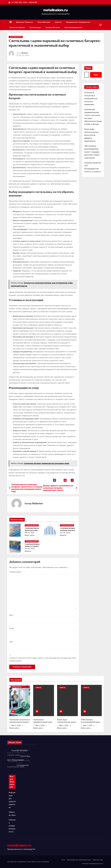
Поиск (88, 68)
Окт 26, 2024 (65, 533)
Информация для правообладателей (79, 860)
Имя (12, 615)
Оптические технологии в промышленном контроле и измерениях (91, 98)
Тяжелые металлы (53, 27)
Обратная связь (98, 860)
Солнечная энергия (17, 27)
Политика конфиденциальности (12, 826)
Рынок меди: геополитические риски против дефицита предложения (91, 135)
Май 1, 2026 (40, 725)
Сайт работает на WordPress (17, 862)
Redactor (25, 53)
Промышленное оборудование (79, 22)
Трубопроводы (35, 27)
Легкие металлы (44, 22)
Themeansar (45, 862)
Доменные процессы (24, 22)
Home (63, 860)
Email (12, 628)
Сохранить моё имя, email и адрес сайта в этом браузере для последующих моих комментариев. (43, 659)
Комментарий (16, 572)
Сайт (11, 642)
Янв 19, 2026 (30, 533)
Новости (58, 22)
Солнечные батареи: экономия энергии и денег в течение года (68, 530)
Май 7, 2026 (16, 725)
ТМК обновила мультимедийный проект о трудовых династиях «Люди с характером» (92, 152)
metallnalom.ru (55, 10)
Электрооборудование (74, 27)
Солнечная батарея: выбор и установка (32, 545)
